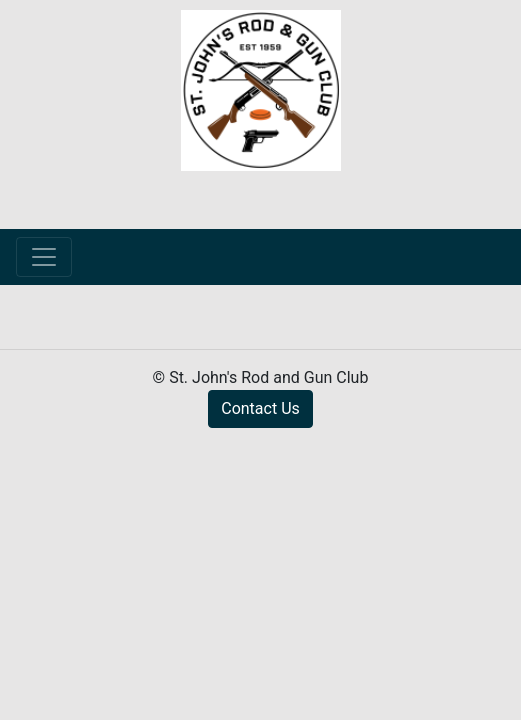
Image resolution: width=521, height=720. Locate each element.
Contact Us (260, 408)
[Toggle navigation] (44, 257)
